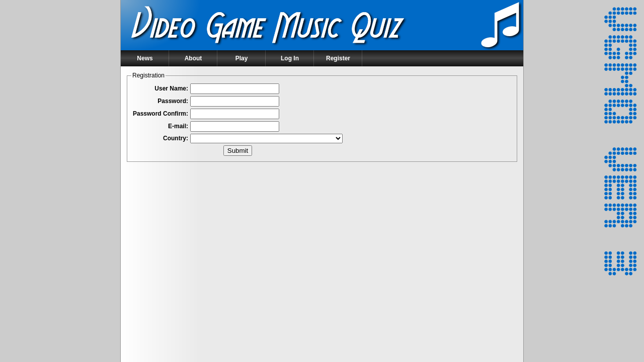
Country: (176, 138)
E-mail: (178, 126)
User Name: (171, 88)
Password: (173, 101)
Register (338, 58)
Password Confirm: (160, 114)
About (193, 58)
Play (242, 58)
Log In (290, 58)
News (145, 58)
